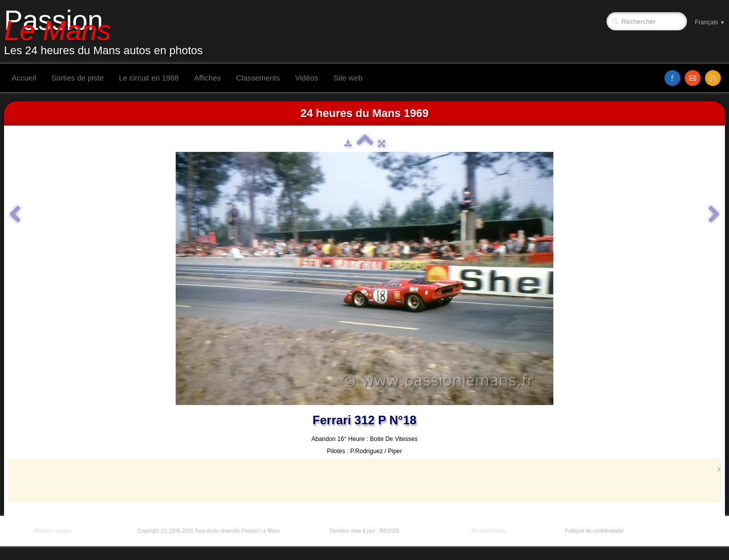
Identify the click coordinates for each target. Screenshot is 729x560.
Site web (348, 78)
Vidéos (307, 78)
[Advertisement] (361, 481)
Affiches (207, 78)
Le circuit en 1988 (149, 78)
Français (710, 22)
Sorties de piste (77, 78)
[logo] (107, 32)
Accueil (24, 78)
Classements (258, 78)
